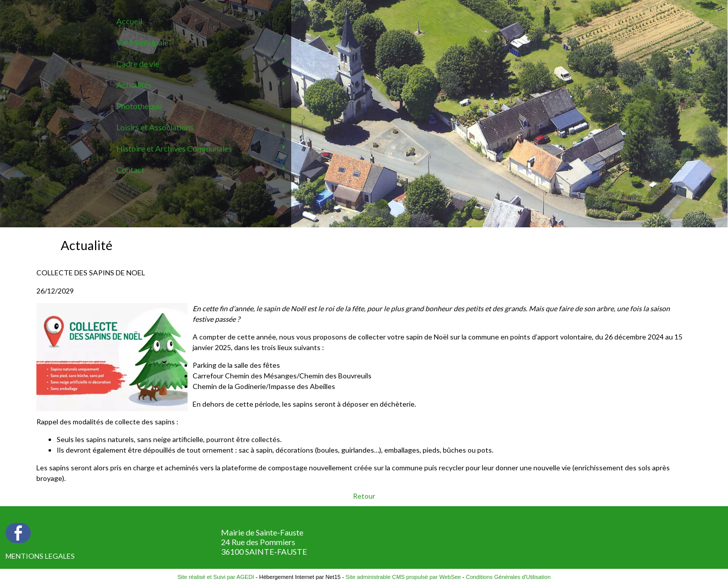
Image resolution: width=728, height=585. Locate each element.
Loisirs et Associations (155, 127)
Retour (364, 496)
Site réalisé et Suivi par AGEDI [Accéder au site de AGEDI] (216, 577)
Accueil (129, 21)
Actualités (134, 85)
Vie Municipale (142, 42)
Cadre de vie (138, 63)
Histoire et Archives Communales (174, 148)
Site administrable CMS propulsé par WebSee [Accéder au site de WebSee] (403, 577)
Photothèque (139, 106)
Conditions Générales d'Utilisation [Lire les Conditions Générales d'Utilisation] (509, 577)
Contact (130, 169)
